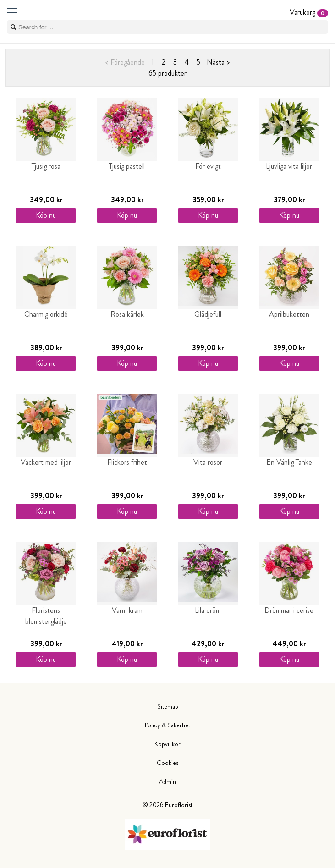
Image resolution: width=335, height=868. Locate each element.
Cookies (167, 763)
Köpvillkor (167, 744)
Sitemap (168, 706)
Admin (167, 781)
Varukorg (309, 12)
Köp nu (46, 215)
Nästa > (218, 62)
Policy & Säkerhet (167, 725)
